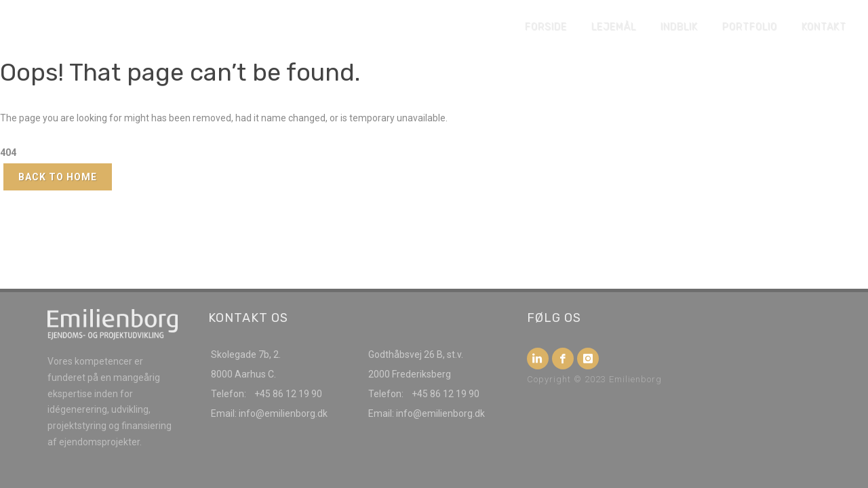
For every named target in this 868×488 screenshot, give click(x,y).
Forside (546, 27)
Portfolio (750, 27)
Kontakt (824, 27)
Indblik (679, 27)
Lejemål (614, 27)
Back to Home (58, 177)
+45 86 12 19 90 (288, 394)
